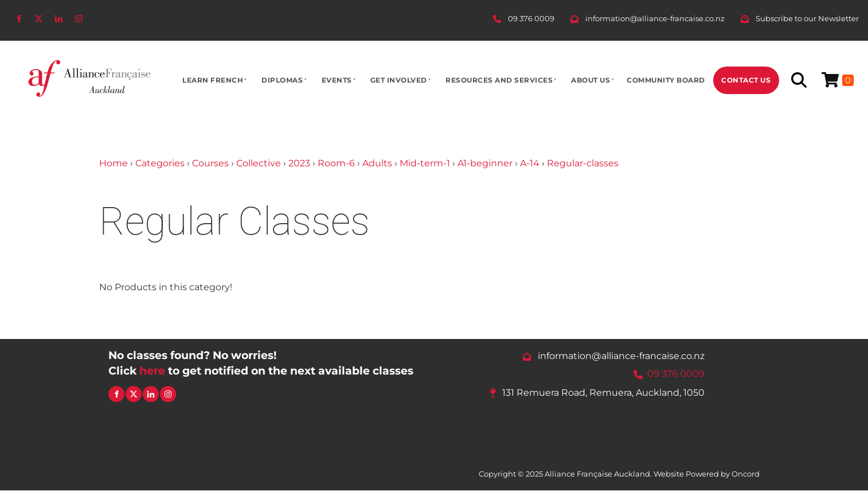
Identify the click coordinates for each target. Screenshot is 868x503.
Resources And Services (499, 80)
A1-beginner (485, 163)
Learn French (213, 80)
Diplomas (282, 80)
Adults (377, 163)
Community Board (666, 80)
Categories (160, 163)
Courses (210, 163)
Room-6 (336, 163)
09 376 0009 (676, 374)
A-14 (530, 163)
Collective (259, 163)
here (152, 371)
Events (337, 80)
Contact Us (746, 80)
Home (114, 163)
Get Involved (399, 80)
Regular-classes (583, 163)
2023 (299, 163)
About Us (591, 80)
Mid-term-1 (425, 163)
